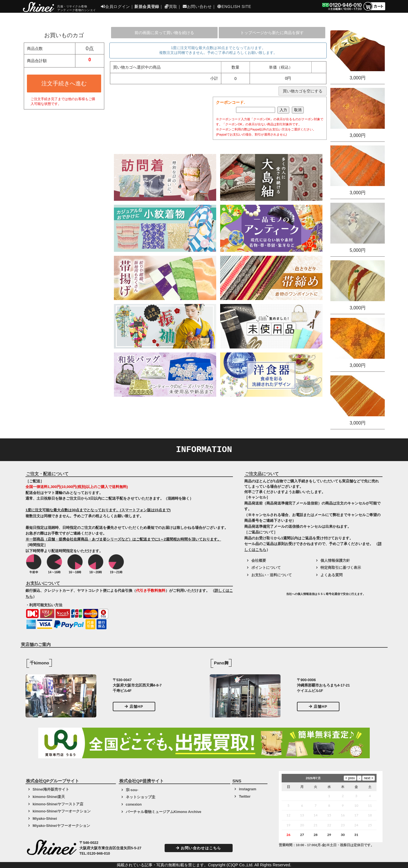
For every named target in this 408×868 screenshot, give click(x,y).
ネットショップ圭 (141, 797)
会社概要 (259, 560)
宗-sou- (132, 790)
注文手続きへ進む (64, 83)
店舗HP (134, 707)
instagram (247, 789)
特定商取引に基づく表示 (341, 568)
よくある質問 (331, 575)
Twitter (245, 796)
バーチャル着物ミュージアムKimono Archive (164, 812)
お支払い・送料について (272, 575)
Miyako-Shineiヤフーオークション (61, 826)
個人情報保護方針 (335, 560)
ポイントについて (266, 568)
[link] (265, 596)
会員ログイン (115, 7)
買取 (171, 7)
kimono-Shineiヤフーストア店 (58, 804)
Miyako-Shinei (45, 819)
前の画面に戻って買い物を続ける (164, 33)
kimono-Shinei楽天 (49, 797)
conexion (134, 804)
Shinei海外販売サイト (51, 789)
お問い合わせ (197, 7)
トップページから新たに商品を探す (272, 33)
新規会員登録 (147, 7)
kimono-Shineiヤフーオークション (62, 811)
